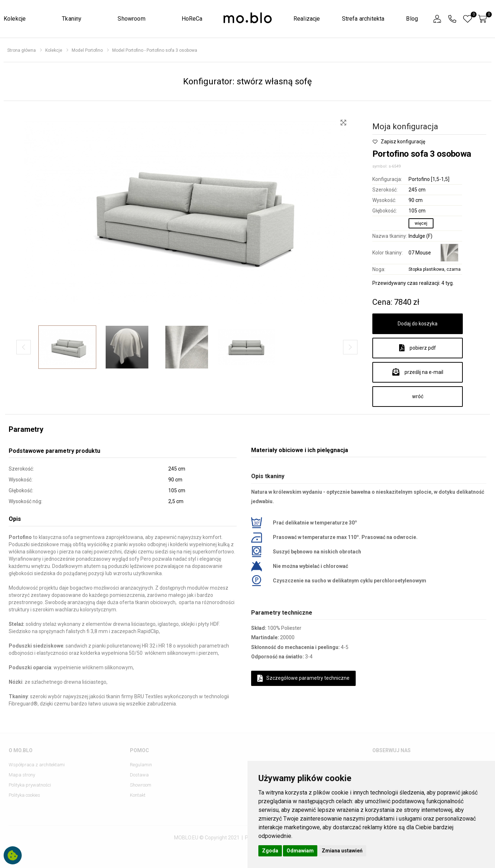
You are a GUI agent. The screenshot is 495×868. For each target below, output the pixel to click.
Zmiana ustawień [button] (342, 851)
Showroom (131, 19)
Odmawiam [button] (300, 851)
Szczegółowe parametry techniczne (303, 678)
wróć (418, 396)
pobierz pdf (418, 348)
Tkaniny (72, 19)
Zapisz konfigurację (399, 142)
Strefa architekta (363, 19)
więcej (421, 223)
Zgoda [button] (270, 851)
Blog (412, 19)
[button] (437, 19)
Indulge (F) (420, 236)
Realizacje (307, 19)
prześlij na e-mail (418, 372)
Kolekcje (15, 19)
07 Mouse (420, 253)
